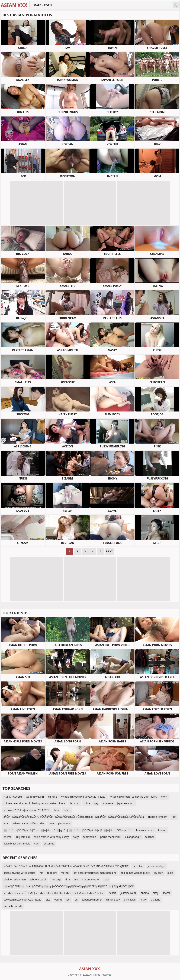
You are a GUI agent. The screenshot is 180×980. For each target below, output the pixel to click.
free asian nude (145, 830)
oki (76, 900)
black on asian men (15, 879)
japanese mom (126, 803)
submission (89, 837)
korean (162, 830)
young (58, 900)
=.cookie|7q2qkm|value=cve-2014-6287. (27, 810)
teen (51, 823)
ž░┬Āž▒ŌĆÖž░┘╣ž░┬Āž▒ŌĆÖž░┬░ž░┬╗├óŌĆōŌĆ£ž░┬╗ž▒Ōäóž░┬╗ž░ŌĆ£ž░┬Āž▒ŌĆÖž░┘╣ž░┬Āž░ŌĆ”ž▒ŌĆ (69, 886)
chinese (53, 797)
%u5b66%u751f (35, 797)
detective (138, 866)
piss (48, 900)
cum (37, 844)
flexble (112, 893)
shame (166, 893)
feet (68, 900)
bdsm (67, 810)
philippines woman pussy (135, 873)
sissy (156, 893)
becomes (49, 844)
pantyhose (64, 823)
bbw (57, 810)
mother (65, 873)
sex (76, 879)
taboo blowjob (38, 879)
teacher (150, 837)
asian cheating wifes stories (29, 823)
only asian (130, 900)
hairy (76, 837)
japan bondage (156, 866)
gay (96, 803)
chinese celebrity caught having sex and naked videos (34, 803)
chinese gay (113, 900)
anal (6, 823)
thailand (156, 900)
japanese (108, 803)
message (56, 879)
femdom (75, 803)
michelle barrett (13, 906)
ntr (41, 873)
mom (164, 797)
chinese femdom (158, 817)
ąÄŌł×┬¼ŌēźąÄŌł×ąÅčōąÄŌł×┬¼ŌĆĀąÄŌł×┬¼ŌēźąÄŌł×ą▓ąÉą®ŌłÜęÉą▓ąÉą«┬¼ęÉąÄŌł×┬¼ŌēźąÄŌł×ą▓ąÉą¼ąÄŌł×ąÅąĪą (74, 817)
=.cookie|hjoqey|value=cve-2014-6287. (84, 797)
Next (109, 551)
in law (143, 900)
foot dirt (52, 873)
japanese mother (92, 900)
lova (106, 879)
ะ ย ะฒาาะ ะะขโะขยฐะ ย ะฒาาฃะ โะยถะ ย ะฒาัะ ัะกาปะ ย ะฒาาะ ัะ (54, 893)
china (87, 803)
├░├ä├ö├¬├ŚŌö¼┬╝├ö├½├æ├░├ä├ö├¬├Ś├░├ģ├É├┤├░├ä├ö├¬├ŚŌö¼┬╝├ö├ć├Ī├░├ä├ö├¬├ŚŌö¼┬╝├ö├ (68, 830)
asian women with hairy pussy (51, 837)
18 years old (23, 837)
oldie (170, 873)
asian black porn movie (17, 844)
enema (7, 837)
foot (174, 817)
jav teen (159, 873)
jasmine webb (129, 893)
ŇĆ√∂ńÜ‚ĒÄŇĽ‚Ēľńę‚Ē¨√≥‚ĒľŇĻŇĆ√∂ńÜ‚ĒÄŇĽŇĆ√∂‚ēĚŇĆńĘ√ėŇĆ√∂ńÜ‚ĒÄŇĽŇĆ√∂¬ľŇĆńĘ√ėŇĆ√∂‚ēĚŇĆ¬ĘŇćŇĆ (66, 866)
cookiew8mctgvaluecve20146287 (22, 900)
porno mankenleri (111, 837)
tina (68, 879)
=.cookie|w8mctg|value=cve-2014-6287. (134, 797)
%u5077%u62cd (13, 797)
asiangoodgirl (133, 837)
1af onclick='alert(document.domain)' (95, 873)
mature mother (91, 879)
